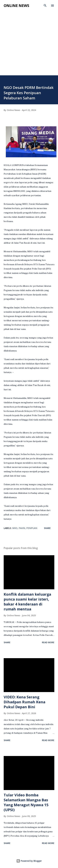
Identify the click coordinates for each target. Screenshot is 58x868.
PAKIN (22, 528)
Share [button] (47, 528)
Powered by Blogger (29, 861)
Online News (16, 5)
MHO (15, 528)
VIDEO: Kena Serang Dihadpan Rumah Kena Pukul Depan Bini (24, 702)
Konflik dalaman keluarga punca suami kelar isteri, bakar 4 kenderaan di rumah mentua (27, 602)
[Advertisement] (29, 40)
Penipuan (32, 528)
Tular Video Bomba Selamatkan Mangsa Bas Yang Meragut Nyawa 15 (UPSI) (26, 802)
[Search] (45, 6)
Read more (48, 642)
